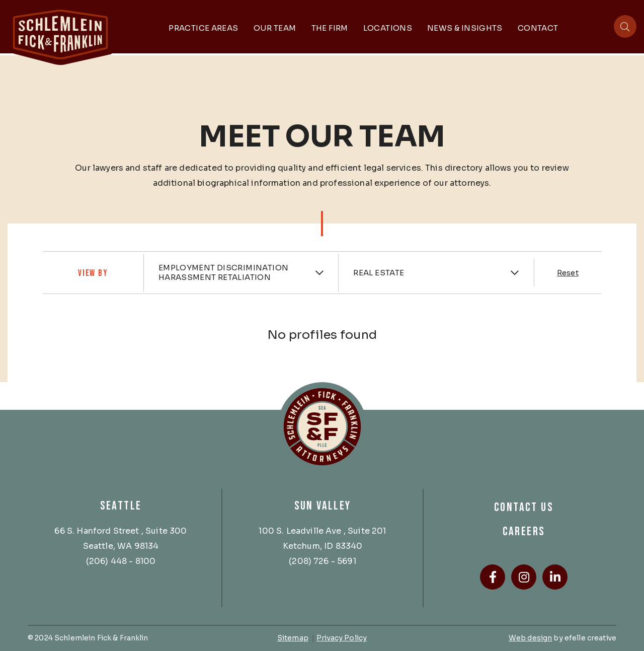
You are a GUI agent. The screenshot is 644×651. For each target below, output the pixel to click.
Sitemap (293, 638)
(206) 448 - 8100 (121, 561)
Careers (524, 531)
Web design (530, 638)
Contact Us (524, 507)
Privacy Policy (342, 638)
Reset (568, 273)
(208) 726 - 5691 (323, 561)
